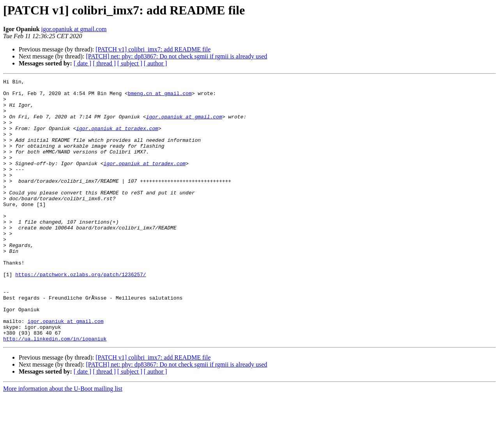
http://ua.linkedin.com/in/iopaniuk (55, 391)
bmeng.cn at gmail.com (160, 97)
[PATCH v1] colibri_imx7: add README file (153, 49)
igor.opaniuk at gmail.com (74, 29)
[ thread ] (104, 63)
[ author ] (156, 63)
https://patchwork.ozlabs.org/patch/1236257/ (81, 314)
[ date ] (82, 63)
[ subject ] (130, 63)
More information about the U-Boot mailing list (63, 441)
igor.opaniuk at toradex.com (117, 139)
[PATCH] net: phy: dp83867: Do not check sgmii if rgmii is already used (176, 56)
